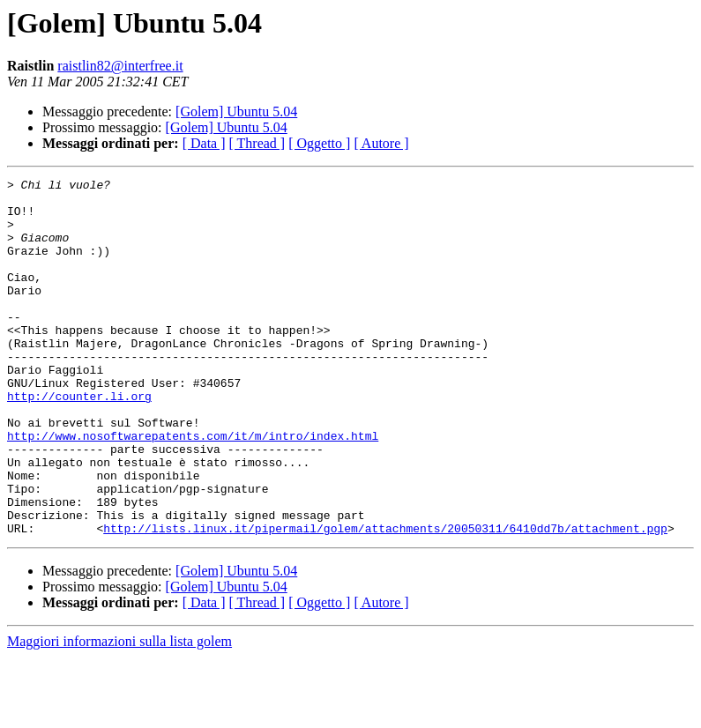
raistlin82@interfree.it (120, 66)
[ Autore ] (381, 143)
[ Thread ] (257, 143)
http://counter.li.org (79, 441)
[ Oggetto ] (319, 143)
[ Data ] (204, 143)
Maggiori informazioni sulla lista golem (119, 713)
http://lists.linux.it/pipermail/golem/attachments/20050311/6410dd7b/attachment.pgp (385, 599)
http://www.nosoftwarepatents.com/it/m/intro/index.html (193, 488)
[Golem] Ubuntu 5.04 (236, 111)
